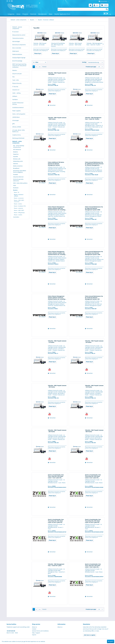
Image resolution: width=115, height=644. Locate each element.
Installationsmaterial (18, 107)
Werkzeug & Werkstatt (18, 138)
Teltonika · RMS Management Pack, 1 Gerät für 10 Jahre (94, 44)
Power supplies (16, 111)
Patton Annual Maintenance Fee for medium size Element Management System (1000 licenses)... (94, 253)
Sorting (84, 62)
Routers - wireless (18, 204)
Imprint (34, 635)
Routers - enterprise (18, 208)
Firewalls (16, 175)
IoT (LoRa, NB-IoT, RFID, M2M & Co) (19, 131)
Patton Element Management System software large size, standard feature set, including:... (57, 208)
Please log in (38, 53)
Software (15, 96)
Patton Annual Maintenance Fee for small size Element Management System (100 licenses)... (94, 298)
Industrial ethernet (18, 177)
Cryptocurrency (17, 135)
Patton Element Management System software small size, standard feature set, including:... (57, 298)
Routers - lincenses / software (19, 195)
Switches (16, 164)
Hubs (15, 185)
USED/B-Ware (16, 117)
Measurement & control (19, 35)
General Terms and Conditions (40, 631)
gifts (14, 124)
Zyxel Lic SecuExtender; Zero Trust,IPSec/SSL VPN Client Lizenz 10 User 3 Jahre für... (56, 521)
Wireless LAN (17, 159)
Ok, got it (111, 641)
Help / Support (36, 633)
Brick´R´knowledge (17, 61)
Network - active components (17, 142)
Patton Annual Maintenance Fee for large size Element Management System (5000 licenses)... (94, 208)
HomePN (16, 157)
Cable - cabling (16, 93)
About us (35, 627)
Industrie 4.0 (16, 90)
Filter (36, 62)
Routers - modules (18, 215)
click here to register (90, 635)
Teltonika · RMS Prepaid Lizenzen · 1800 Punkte (75, 44)
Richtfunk (16, 188)
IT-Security (15, 87)
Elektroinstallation (17, 54)
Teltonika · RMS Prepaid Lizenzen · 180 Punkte (57, 386)
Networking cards (18, 161)
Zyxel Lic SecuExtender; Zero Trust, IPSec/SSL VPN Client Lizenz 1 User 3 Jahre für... (56, 476)
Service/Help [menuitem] (103, 1)
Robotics (15, 70)
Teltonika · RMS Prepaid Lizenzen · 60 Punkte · (40, 44)
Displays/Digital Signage (19, 58)
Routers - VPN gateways (19, 213)
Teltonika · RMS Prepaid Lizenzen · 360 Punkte (57, 431)
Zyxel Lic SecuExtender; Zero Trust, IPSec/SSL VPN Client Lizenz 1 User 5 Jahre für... (93, 566)
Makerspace (16, 51)
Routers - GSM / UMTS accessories (19, 201)
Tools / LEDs (16, 80)
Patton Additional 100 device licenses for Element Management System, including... (56, 164)
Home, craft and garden (19, 114)
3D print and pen (17, 74)
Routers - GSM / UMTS (19, 210)
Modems (16, 152)
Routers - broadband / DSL (20, 206)
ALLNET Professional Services (18, 103)
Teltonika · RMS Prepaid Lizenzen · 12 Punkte (57, 342)
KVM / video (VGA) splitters (20, 183)
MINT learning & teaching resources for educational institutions (19, 66)
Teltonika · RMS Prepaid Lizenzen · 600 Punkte (94, 431)
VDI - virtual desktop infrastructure (19, 146)
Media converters (18, 166)
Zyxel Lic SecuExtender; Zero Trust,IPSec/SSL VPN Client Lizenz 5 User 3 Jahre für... (93, 476)
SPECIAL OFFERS (17, 127)
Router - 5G (17, 192)
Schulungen (16, 120)
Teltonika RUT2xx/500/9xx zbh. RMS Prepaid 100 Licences (58, 45)
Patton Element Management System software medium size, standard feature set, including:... (57, 253)
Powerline (16, 154)
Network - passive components (17, 28)
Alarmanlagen (16, 41)
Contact (34, 629)
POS (13, 77)
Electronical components (19, 45)
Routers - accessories (19, 198)
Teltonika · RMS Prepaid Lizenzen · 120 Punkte (94, 386)
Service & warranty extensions (18, 180)
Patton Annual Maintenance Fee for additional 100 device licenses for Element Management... (94, 164)
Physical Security (17, 83)
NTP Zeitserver (17, 150)
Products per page (91, 67)
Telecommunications (18, 38)
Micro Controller (17, 48)
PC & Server (16, 32)
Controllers (16, 217)
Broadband (16, 168)
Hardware (15, 99)
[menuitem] (90, 5)
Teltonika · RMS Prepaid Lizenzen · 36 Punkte (94, 342)
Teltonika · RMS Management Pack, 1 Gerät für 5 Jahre (56, 565)
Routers (15, 190)
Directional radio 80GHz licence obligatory (20, 171)
